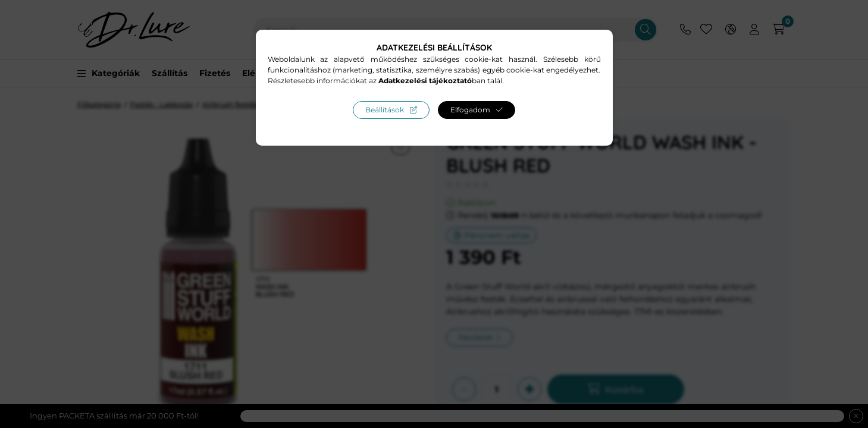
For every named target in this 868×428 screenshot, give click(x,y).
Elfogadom (470, 110)
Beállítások (385, 110)
